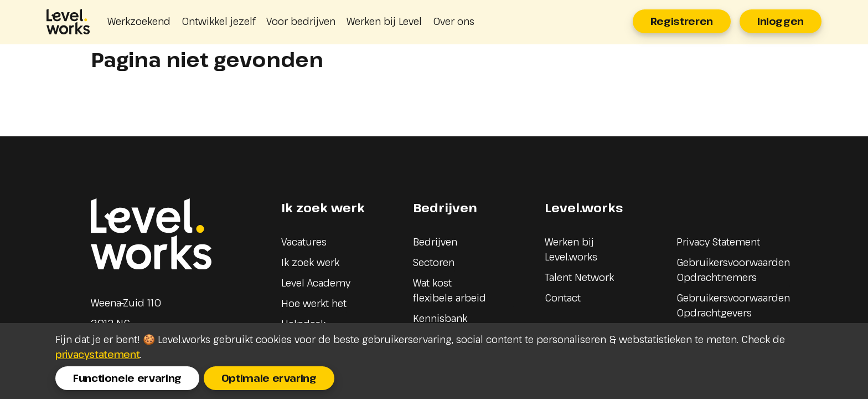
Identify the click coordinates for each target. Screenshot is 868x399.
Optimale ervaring (269, 378)
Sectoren (434, 262)
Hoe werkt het (314, 303)
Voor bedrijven (301, 21)
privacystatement (97, 354)
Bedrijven (435, 242)
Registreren (682, 21)
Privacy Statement (718, 242)
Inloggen (781, 21)
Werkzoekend (139, 21)
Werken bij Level (384, 21)
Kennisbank (440, 318)
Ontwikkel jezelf (218, 21)
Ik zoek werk (310, 262)
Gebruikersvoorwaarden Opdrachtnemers (733, 270)
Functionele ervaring (127, 378)
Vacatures (304, 242)
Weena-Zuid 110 (126, 303)
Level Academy (316, 283)
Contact (563, 298)
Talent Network (579, 277)
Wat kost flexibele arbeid (449, 290)
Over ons (454, 21)
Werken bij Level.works (571, 249)
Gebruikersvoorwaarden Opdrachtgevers (733, 305)
